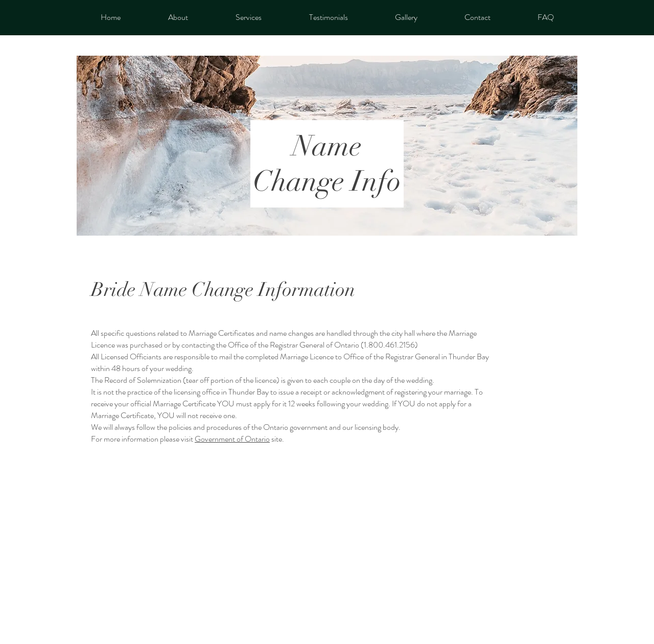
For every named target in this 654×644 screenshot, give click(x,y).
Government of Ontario (232, 439)
